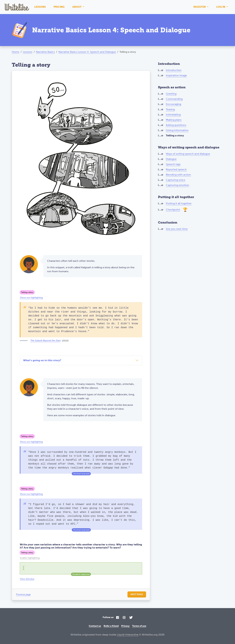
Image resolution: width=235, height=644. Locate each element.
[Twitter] (131, 618)
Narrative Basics (45, 52)
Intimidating (173, 115)
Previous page (23, 594)
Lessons (40, 7)
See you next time (177, 229)
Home (16, 52)
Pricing (59, 7)
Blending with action (178, 175)
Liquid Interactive (128, 635)
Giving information (177, 130)
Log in (221, 7)
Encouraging (173, 104)
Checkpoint (173, 210)
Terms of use (139, 626)
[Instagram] (124, 618)
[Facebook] (117, 618)
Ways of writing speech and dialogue (188, 154)
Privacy (125, 626)
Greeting (171, 94)
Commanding (174, 99)
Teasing (170, 109)
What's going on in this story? (42, 360)
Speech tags (173, 164)
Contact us (95, 626)
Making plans (174, 120)
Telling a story (27, 292)
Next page (137, 594)
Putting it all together (179, 203)
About (77, 7)
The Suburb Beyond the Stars (45, 341)
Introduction (174, 70)
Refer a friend (111, 626)
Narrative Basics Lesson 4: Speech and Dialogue (87, 52)
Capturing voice (176, 180)
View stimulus (27, 579)
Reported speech (176, 169)
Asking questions (176, 125)
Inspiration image (176, 75)
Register (200, 7)
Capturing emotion (177, 185)
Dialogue (171, 159)
